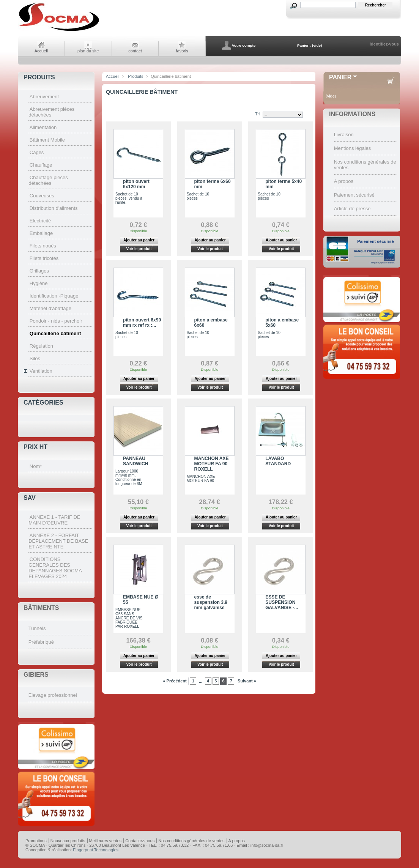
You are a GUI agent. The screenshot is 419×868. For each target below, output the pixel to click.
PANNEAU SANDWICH (136, 461)
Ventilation (41, 371)
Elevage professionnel (53, 695)
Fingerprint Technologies (96, 850)
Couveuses (42, 196)
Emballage (41, 233)
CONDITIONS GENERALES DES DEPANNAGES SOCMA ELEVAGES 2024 (55, 568)
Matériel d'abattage (50, 308)
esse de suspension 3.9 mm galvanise (211, 602)
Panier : (304, 45)
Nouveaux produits (68, 841)
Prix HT (35, 447)
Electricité (40, 221)
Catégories (43, 402)
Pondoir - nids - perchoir (56, 321)
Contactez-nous (140, 841)
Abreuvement (44, 97)
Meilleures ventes (106, 841)
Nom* (36, 466)
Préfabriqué (41, 642)
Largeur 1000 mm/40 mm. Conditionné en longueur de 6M (129, 477)
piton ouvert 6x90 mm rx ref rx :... (142, 323)
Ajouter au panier (139, 240)
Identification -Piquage (54, 296)
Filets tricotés (44, 258)
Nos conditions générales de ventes (191, 841)
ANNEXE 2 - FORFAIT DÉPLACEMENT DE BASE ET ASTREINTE (58, 541)
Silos (35, 358)
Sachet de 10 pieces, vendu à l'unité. (129, 198)
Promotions (36, 841)
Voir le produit (139, 249)
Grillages (39, 271)
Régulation (41, 346)
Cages (37, 152)
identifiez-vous (384, 44)
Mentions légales (353, 148)
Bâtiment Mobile (47, 140)
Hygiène (39, 283)
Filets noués (43, 246)
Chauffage (41, 165)
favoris (182, 51)
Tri (257, 114)
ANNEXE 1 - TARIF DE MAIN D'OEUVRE (54, 520)
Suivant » (247, 681)
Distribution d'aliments (54, 208)
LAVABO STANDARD (278, 461)
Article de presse (352, 209)
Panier (340, 77)
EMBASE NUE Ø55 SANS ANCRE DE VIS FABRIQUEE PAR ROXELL (129, 618)
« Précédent (175, 681)
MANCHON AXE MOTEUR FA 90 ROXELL (212, 464)
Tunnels (37, 628)
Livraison (344, 135)
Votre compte (244, 45)
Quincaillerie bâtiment (55, 333)
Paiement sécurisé (354, 195)
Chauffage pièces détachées (48, 180)
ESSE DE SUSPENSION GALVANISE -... (282, 602)
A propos (344, 181)
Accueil (41, 51)
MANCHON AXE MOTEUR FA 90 (201, 479)
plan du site (88, 51)
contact (135, 51)
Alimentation (43, 127)
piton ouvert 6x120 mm (136, 184)
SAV (30, 498)
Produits (39, 77)
